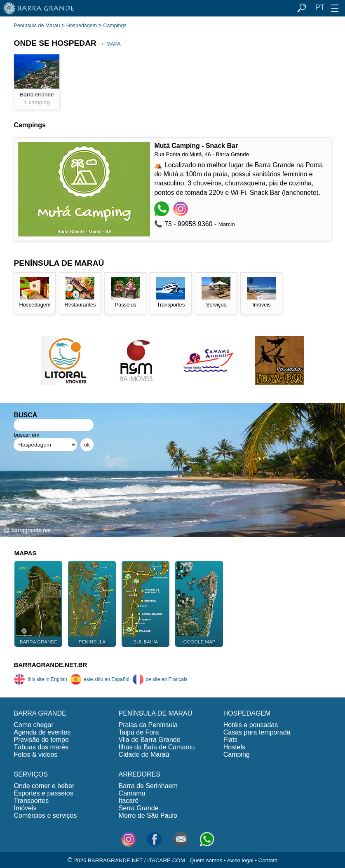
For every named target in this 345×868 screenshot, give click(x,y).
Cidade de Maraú (144, 755)
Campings (115, 26)
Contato (268, 860)
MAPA (114, 44)
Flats (231, 740)
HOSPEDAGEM (247, 713)
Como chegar (33, 725)
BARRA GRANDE (40, 713)
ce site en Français (160, 679)
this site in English (40, 679)
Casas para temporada (257, 732)
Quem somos (206, 860)
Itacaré (129, 801)
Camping (237, 755)
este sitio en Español (100, 679)
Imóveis (25, 808)
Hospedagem (82, 26)
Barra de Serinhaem (148, 786)
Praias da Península (148, 725)
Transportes (31, 801)
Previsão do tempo (41, 740)
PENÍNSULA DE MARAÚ (156, 713)
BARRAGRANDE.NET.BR (50, 665)
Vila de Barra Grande (150, 740)
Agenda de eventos (42, 732)
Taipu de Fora (139, 732)
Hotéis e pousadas (251, 725)
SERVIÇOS (31, 774)
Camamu (132, 793)
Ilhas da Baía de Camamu (157, 747)
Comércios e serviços (45, 815)
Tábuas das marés (41, 747)
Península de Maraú (37, 26)
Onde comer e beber (44, 786)
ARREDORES (140, 774)
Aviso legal (240, 860)
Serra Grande (139, 808)
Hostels (234, 747)
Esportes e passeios (43, 793)
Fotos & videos (35, 755)
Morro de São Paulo (148, 815)
